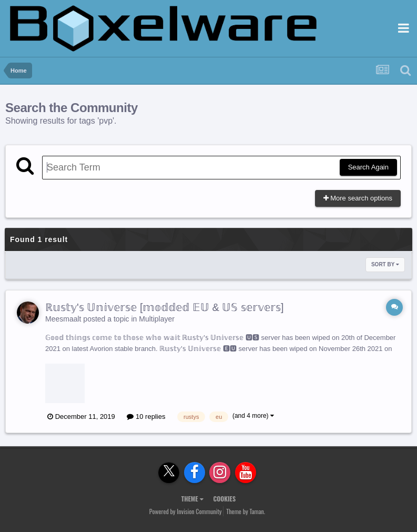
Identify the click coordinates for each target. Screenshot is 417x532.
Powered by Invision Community (186, 511)
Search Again (368, 167)
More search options (358, 198)
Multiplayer (157, 319)
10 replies (146, 416)
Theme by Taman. (246, 511)
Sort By (385, 264)
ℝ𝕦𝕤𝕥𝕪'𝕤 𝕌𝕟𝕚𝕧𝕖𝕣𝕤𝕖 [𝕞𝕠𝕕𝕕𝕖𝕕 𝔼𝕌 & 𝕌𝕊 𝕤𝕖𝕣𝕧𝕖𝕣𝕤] (165, 307)
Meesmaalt (63, 319)
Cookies (224, 499)
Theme (192, 499)
